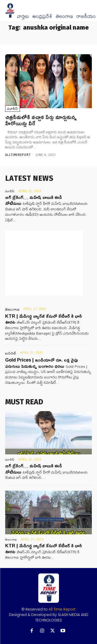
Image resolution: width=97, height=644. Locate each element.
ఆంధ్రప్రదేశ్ (42, 16)
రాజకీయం (86, 16)
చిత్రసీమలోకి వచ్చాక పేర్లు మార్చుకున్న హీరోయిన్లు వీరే (41, 120)
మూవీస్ (13, 109)
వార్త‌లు (23, 16)
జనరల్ (11, 353)
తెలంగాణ (64, 16)
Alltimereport (18, 155)
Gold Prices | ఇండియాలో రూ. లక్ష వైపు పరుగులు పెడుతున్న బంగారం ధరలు (41, 363)
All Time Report (62, 609)
